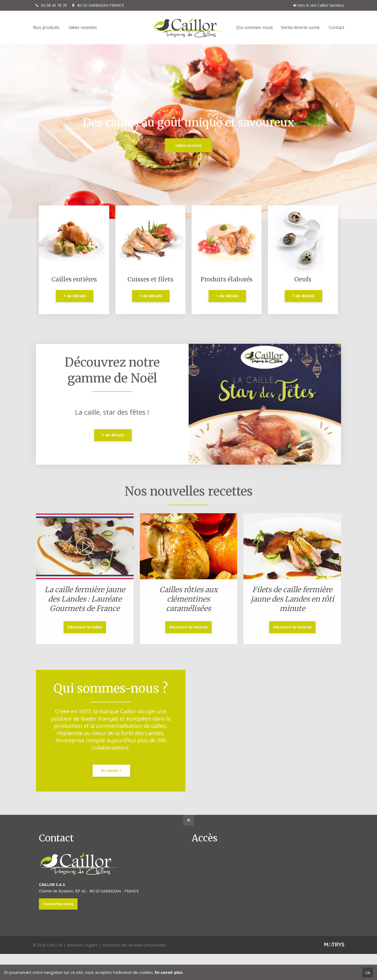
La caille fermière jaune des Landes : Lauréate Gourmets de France (85, 599)
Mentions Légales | (84, 945)
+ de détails (75, 296)
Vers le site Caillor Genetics (319, 5)
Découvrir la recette (188, 627)
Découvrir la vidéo (85, 627)
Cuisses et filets (150, 279)
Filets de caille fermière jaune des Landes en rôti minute (292, 599)
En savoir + (111, 771)
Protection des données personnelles (134, 945)
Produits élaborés (227, 279)
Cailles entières (74, 279)
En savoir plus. (169, 972)
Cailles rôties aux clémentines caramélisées (188, 599)
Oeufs (303, 279)
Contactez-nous (58, 904)
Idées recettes (188, 145)
